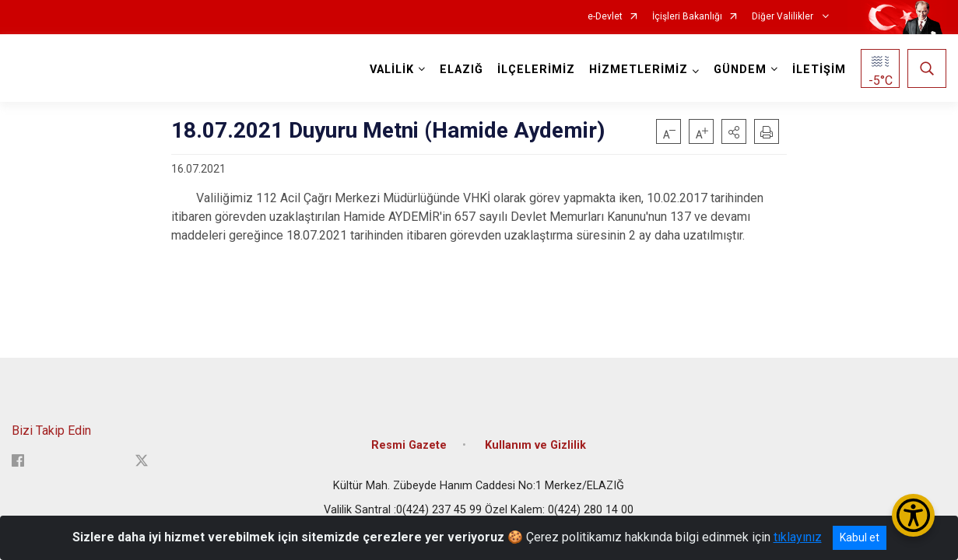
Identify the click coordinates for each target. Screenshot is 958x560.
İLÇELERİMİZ (536, 70)
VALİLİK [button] (392, 70)
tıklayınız (798, 537)
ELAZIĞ (461, 70)
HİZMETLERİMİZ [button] (639, 70)
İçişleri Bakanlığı (687, 17)
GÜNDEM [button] (740, 70)
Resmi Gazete (409, 445)
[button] (734, 131)
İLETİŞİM (819, 70)
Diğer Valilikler (784, 17)
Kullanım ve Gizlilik (535, 445)
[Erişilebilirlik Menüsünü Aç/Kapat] (913, 515)
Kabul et (860, 537)
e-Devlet (605, 17)
